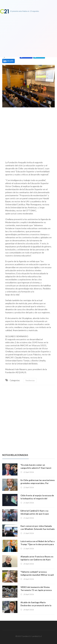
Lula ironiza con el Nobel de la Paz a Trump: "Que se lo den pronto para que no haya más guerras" (37, 544)
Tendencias (30, 380)
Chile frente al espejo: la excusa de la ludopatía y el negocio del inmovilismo (37, 499)
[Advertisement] (28, 133)
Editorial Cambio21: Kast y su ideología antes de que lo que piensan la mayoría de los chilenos (37, 514)
